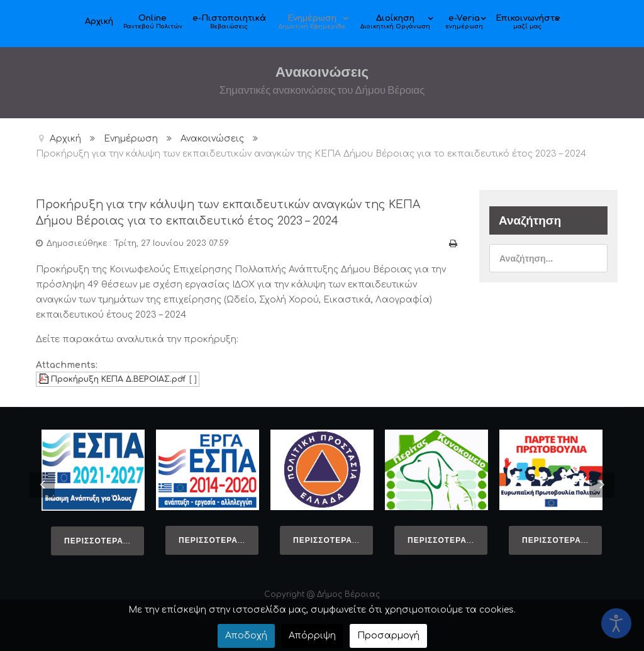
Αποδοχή (246, 636)
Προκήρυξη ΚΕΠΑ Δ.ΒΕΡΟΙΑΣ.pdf (118, 378)
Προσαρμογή (388, 636)
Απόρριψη (312, 636)
